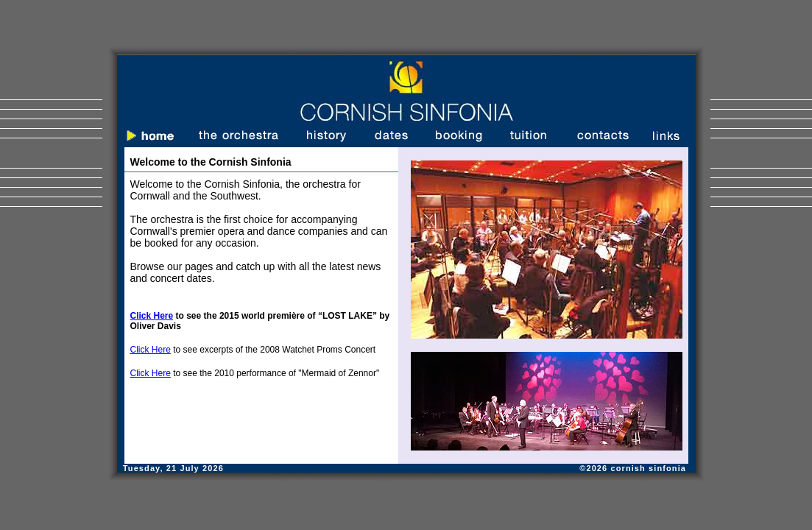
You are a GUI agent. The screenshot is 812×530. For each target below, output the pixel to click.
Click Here (151, 350)
